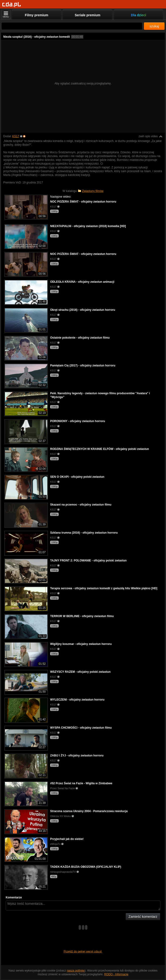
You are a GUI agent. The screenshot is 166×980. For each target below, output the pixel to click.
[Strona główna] (12, 5)
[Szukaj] (72, 26)
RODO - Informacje (116, 974)
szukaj (154, 26)
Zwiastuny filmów (93, 191)
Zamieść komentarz (143, 917)
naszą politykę (76, 971)
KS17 (16, 136)
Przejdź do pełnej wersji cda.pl (83, 951)
